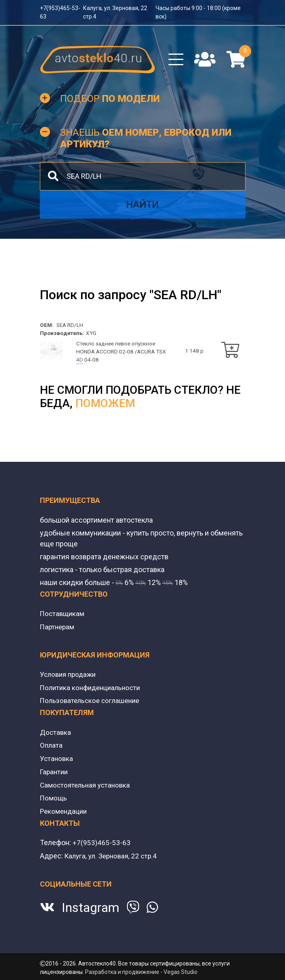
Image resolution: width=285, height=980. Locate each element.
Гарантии (55, 774)
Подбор (110, 102)
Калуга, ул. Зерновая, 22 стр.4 (113, 857)
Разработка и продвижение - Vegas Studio (141, 972)
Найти (142, 207)
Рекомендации (65, 812)
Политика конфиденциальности (93, 691)
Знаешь (146, 142)
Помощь (54, 799)
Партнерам (58, 631)
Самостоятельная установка (87, 787)
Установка (57, 761)
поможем (105, 408)
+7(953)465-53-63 (102, 844)
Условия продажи (70, 678)
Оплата (52, 748)
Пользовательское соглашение (92, 704)
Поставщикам (63, 618)
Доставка (56, 735)
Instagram (90, 908)
